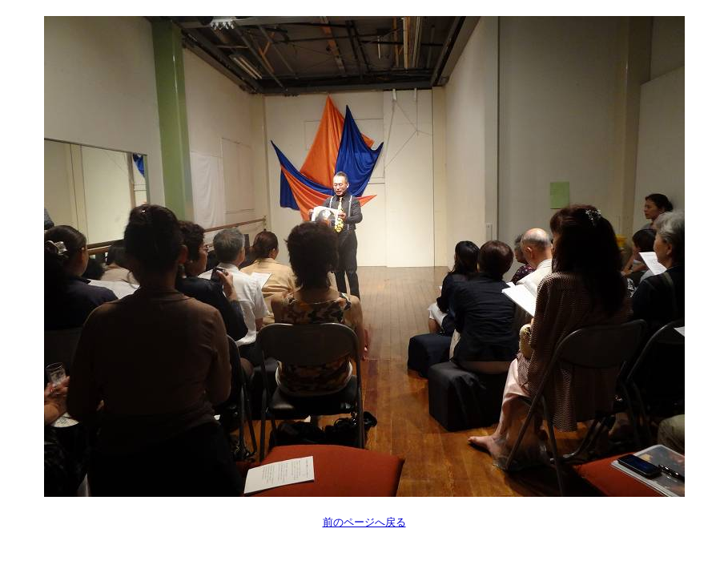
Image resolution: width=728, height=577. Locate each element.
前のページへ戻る (364, 522)
